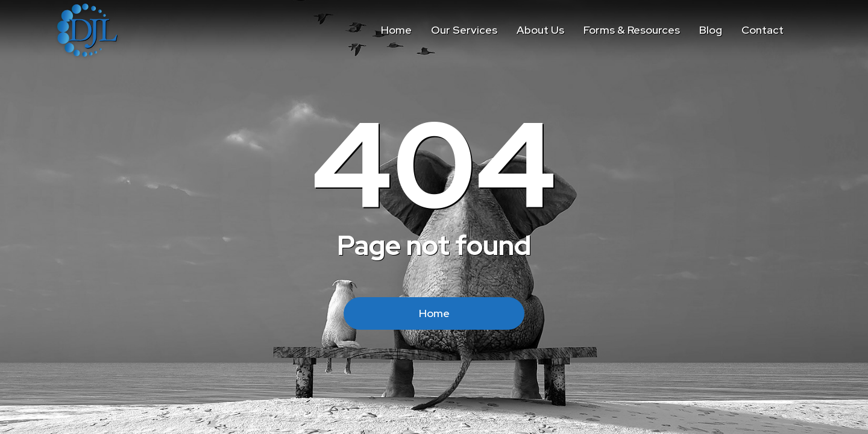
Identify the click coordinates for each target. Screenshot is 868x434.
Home (434, 313)
